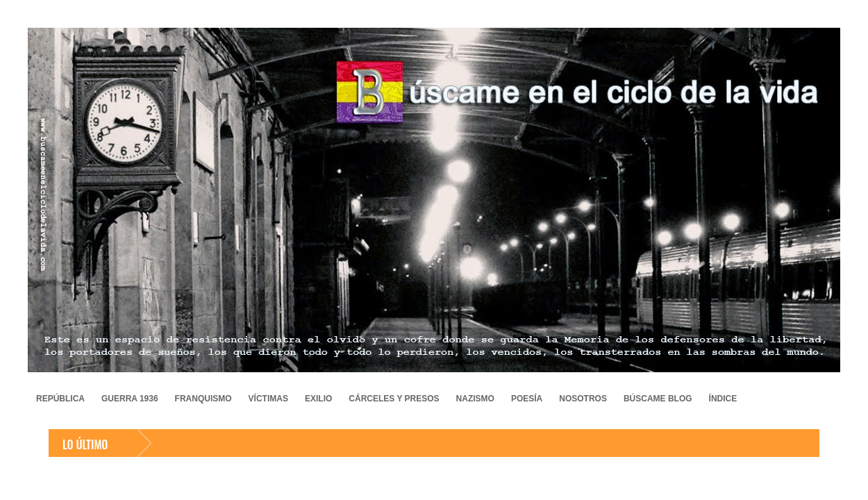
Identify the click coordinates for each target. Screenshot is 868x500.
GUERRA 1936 (130, 399)
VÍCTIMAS (268, 399)
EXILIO (318, 399)
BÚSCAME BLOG (658, 399)
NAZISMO (475, 399)
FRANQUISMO (203, 399)
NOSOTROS (583, 399)
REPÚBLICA (60, 399)
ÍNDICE (723, 399)
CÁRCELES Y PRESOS (394, 399)
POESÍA (527, 399)
